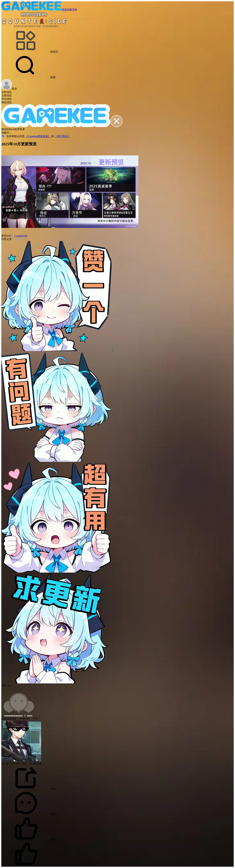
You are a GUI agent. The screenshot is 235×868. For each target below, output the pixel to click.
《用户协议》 (63, 136)
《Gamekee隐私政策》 (38, 136)
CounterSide (21, 236)
